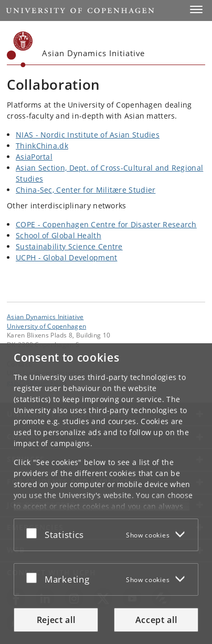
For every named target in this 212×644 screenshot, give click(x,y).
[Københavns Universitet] (20, 49)
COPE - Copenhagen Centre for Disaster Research (106, 224)
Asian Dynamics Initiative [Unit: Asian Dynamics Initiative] (45, 316)
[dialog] (106, 494)
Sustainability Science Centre (69, 246)
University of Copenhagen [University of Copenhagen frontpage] (46, 326)
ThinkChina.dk (42, 146)
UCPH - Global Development (67, 257)
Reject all (56, 620)
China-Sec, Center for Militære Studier (86, 190)
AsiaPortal (34, 157)
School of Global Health (59, 235)
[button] (196, 9)
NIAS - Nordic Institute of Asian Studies (88, 135)
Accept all (156, 620)
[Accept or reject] (34, 533)
